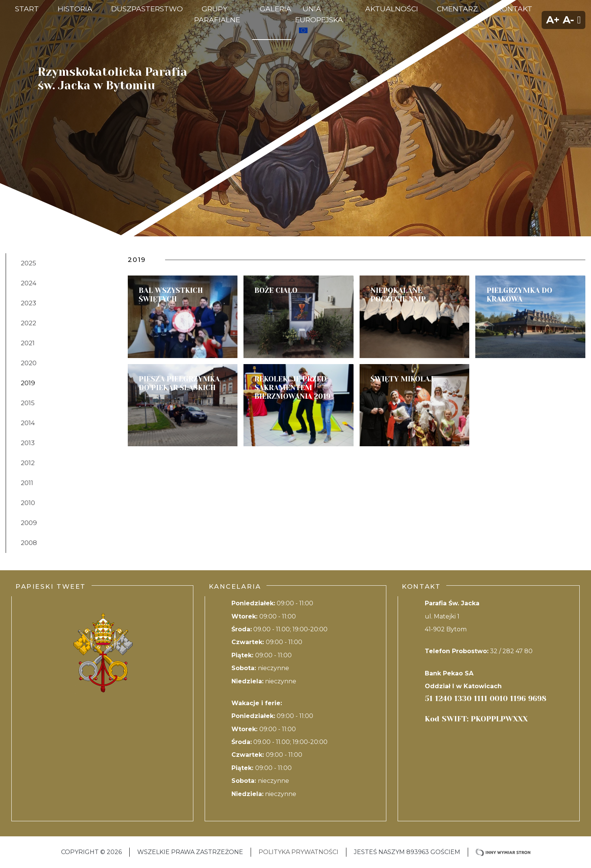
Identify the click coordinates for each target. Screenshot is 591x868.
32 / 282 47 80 (511, 651)
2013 (28, 443)
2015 (28, 403)
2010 (28, 503)
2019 (28, 383)
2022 (28, 323)
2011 (27, 483)
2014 (28, 423)
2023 (28, 303)
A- (568, 20)
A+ (553, 20)
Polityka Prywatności (299, 852)
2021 (28, 343)
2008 (29, 543)
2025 (28, 263)
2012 (28, 463)
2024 (29, 283)
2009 (29, 523)
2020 (29, 363)
